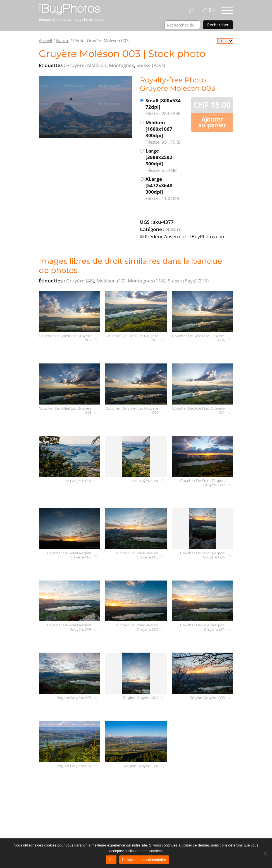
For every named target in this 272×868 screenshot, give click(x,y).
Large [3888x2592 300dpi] (166, 160)
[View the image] (85, 107)
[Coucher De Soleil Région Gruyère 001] (203, 601)
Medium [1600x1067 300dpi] (166, 132)
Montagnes (147, 281)
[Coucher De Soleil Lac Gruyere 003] (69, 384)
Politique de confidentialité (144, 860)
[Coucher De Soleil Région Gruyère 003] (69, 601)
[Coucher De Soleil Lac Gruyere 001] (203, 384)
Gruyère (80, 281)
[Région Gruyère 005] (69, 673)
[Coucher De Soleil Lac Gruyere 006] (69, 312)
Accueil (46, 41)
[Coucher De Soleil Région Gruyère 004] (203, 529)
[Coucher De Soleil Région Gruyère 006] (69, 529)
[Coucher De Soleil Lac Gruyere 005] (136, 312)
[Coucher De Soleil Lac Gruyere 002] (136, 384)
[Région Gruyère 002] (69, 742)
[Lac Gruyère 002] (69, 456)
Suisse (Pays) (188, 281)
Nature (63, 41)
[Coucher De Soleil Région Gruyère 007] (203, 456)
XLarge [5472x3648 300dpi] (166, 189)
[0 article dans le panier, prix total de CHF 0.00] (190, 10)
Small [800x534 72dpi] (166, 107)
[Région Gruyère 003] (203, 673)
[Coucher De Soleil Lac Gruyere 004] (203, 312)
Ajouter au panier (212, 122)
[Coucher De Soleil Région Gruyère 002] (136, 601)
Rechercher (218, 25)
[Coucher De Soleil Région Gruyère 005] (136, 529)
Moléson (111, 281)
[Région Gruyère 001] (136, 742)
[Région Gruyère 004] (136, 673)
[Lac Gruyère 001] (136, 456)
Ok (111, 860)
